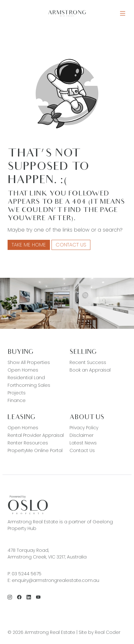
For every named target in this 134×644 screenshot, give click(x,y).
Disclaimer (82, 435)
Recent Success (88, 362)
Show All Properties (29, 362)
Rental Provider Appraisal (36, 435)
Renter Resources (28, 443)
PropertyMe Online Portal (35, 450)
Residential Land (26, 378)
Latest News (83, 443)
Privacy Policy (84, 428)
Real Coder (108, 632)
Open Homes (23, 370)
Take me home (29, 245)
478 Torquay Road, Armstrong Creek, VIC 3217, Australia (47, 554)
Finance (17, 400)
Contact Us (71, 245)
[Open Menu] (123, 13)
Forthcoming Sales (29, 385)
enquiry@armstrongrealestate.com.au (55, 580)
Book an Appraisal (90, 370)
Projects (17, 393)
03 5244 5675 (27, 574)
